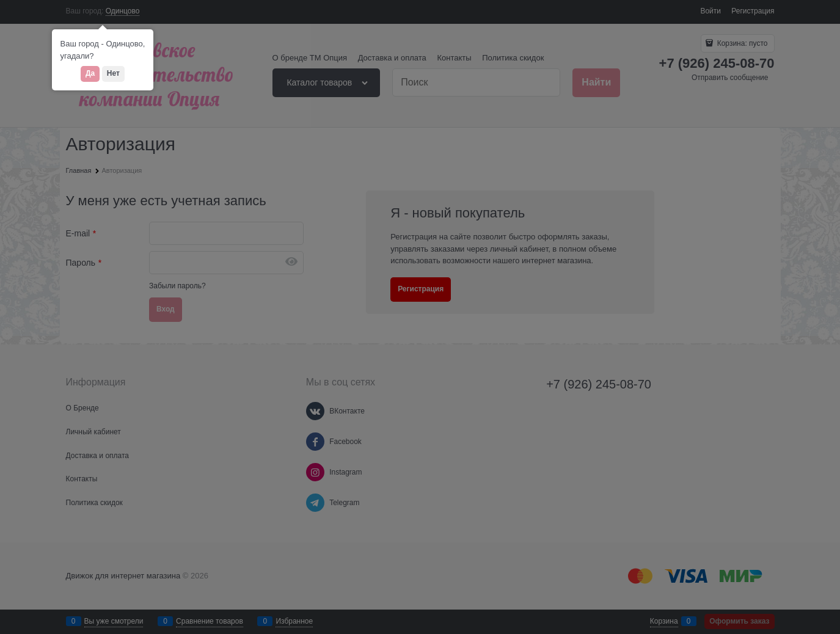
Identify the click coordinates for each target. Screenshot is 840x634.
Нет (113, 73)
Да (90, 73)
